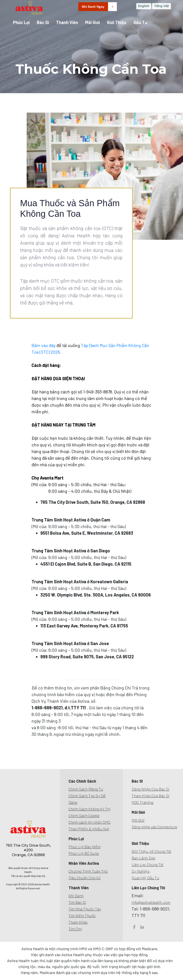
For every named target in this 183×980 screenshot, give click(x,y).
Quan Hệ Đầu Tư (145, 878)
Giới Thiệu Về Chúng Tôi (151, 851)
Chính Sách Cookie (84, 816)
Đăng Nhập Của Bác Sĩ (150, 789)
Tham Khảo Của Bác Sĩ (150, 796)
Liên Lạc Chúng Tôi (148, 865)
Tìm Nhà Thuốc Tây (85, 909)
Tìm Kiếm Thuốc (82, 916)
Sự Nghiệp (141, 871)
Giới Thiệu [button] (117, 22)
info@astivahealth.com (151, 902)
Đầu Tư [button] (140, 22)
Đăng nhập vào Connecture (154, 827)
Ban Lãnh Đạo (143, 858)
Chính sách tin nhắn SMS (90, 822)
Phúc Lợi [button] (21, 22)
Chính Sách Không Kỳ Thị (90, 809)
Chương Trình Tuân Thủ (88, 871)
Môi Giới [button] (92, 22)
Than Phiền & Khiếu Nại (89, 829)
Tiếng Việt (162, 6)
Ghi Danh (76, 896)
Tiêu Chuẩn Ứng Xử (85, 878)
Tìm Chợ (75, 929)
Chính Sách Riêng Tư (86, 789)
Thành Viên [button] (67, 22)
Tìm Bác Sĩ (77, 902)
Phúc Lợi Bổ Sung (84, 853)
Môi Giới (138, 820)
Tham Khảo (78, 922)
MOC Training (143, 802)
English (144, 6)
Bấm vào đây (44, 345)
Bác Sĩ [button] (43, 22)
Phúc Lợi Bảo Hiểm (85, 847)
